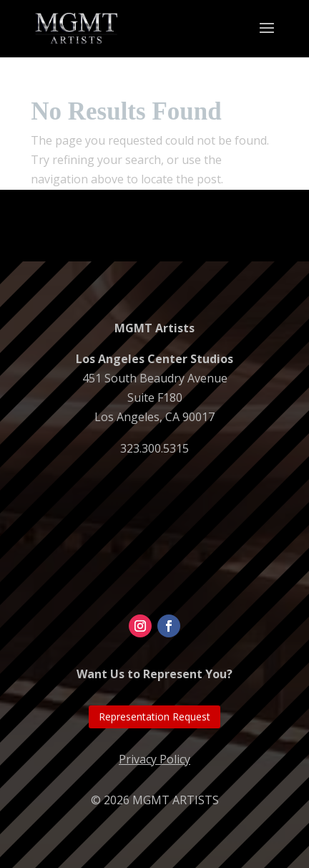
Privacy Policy (154, 759)
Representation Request (154, 717)
